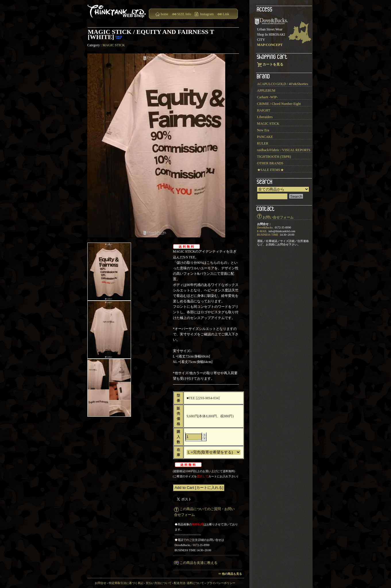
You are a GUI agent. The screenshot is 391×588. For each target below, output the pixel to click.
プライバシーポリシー (221, 583)
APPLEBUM (266, 91)
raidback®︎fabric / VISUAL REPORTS (284, 150)
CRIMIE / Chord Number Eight (279, 104)
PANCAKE (265, 137)
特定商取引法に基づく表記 (126, 583)
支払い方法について (159, 583)
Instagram (207, 14)
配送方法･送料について (189, 583)
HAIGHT (264, 110)
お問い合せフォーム (278, 217)
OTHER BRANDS (270, 163)
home (164, 14)
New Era (263, 130)
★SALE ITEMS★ (270, 170)
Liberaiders (265, 117)
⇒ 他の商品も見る (230, 574)
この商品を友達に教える (199, 563)
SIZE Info (184, 14)
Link (226, 14)
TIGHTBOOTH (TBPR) (274, 157)
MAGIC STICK (114, 45)
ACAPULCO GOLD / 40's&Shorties (283, 84)
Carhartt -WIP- (267, 97)
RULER (263, 143)
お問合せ (101, 583)
